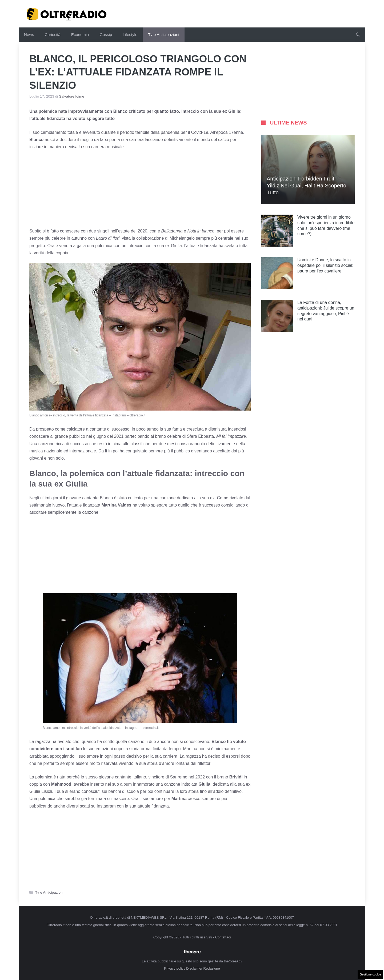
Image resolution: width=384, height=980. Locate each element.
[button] (358, 35)
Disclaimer (194, 968)
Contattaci (223, 937)
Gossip (106, 35)
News (29, 35)
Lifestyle (130, 35)
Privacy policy (175, 968)
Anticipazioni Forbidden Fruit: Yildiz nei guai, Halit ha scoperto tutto (306, 186)
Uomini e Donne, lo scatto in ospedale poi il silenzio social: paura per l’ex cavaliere (325, 265)
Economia (80, 35)
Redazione (212, 968)
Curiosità (53, 35)
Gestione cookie (370, 974)
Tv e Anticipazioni (164, 35)
